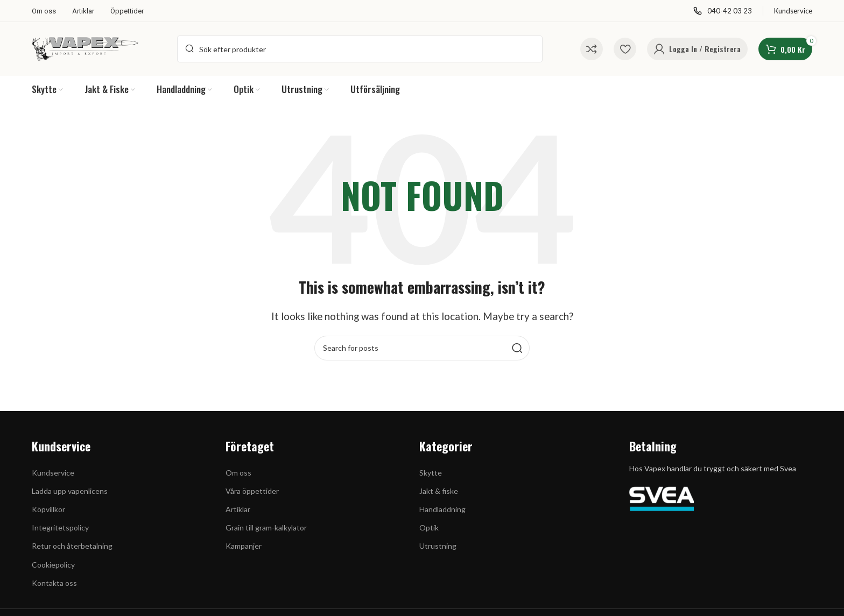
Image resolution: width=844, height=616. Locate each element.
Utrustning (438, 546)
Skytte (431, 473)
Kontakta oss (54, 583)
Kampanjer (244, 546)
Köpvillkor (48, 509)
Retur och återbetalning (72, 546)
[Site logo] (86, 48)
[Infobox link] (723, 11)
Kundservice (53, 473)
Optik (429, 528)
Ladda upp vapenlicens (70, 491)
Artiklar (238, 509)
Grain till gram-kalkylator (266, 528)
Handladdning (442, 509)
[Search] (360, 49)
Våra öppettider (252, 491)
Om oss (238, 473)
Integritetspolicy (60, 528)
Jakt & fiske (439, 491)
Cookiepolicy (53, 565)
